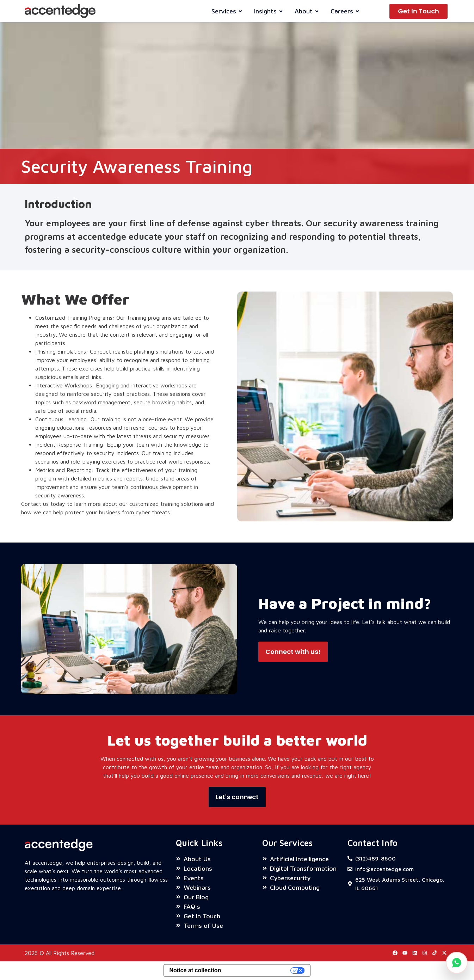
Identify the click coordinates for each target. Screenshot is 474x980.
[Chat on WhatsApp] (457, 963)
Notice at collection (195, 971)
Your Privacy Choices (259, 971)
